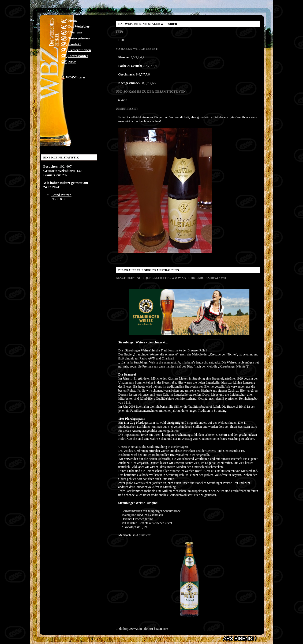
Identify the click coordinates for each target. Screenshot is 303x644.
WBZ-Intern (75, 77)
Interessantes (78, 56)
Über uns (75, 32)
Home (73, 20)
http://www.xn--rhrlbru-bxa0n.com (146, 629)
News (72, 62)
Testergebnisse (79, 38)
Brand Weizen (61, 195)
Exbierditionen (80, 50)
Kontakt (75, 44)
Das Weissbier (79, 26)
